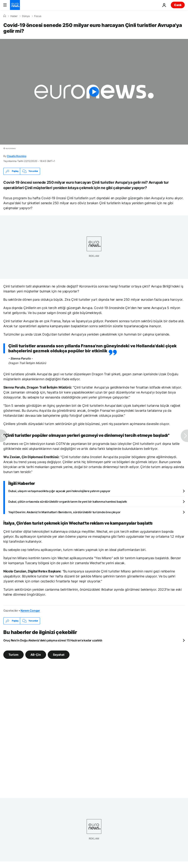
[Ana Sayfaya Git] (15, 5)
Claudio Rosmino (16, 156)
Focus (38, 16)
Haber (14, 16)
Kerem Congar (30, 610)
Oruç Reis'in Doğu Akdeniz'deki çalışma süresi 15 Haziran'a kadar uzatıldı (53, 640)
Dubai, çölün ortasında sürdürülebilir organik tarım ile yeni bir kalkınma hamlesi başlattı (68, 502)
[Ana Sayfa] (5, 16)
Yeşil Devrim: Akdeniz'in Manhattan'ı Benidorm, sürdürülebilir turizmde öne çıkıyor (64, 512)
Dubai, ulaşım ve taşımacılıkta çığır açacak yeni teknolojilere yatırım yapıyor (59, 491)
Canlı (178, 5)
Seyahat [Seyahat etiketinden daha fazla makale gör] (59, 654)
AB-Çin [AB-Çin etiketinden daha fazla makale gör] (36, 654)
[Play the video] (94, 92)
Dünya (26, 16)
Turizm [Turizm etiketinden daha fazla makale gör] (13, 654)
